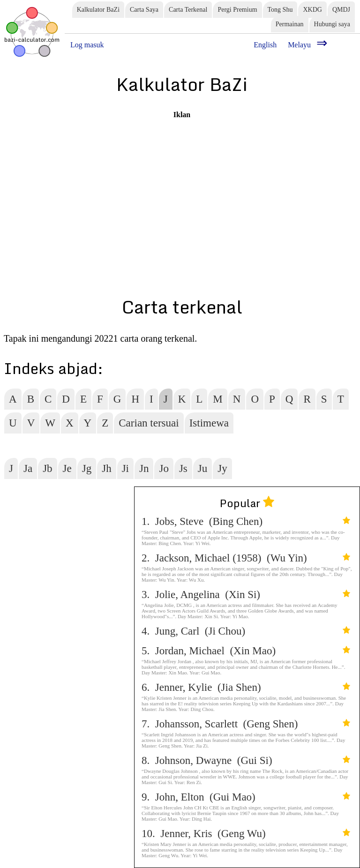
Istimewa (209, 423)
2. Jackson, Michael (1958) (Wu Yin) (246, 558)
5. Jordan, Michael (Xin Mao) (246, 651)
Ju (202, 468)
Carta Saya (144, 10)
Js (183, 468)
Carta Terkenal (188, 10)
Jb (47, 468)
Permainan (290, 24)
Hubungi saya (332, 24)
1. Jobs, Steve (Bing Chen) (246, 521)
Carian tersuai (149, 423)
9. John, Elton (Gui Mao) (246, 797)
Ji (125, 468)
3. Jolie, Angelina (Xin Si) (246, 595)
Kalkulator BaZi (98, 10)
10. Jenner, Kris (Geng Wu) (246, 834)
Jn (144, 468)
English (265, 45)
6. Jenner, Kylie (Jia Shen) (246, 687)
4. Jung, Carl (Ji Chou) (246, 631)
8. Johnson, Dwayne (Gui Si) (246, 760)
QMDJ (341, 10)
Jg (87, 468)
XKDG (312, 10)
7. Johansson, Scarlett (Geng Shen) (246, 724)
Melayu (299, 45)
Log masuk (87, 45)
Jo (164, 468)
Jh (106, 468)
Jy (222, 468)
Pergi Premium (237, 10)
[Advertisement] (182, 185)
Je (67, 468)
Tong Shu (280, 10)
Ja (28, 468)
